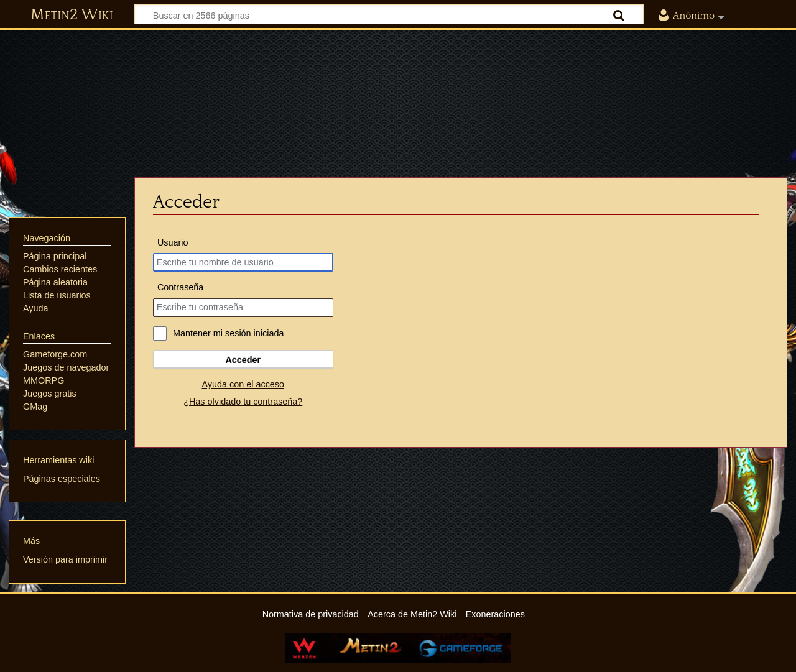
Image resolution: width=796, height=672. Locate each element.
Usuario (173, 242)
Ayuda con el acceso (243, 384)
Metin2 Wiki (72, 15)
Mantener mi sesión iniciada (228, 333)
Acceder (243, 360)
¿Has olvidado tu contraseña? (243, 402)
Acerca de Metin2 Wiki (412, 614)
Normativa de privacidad (311, 614)
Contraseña (180, 287)
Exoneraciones (495, 614)
